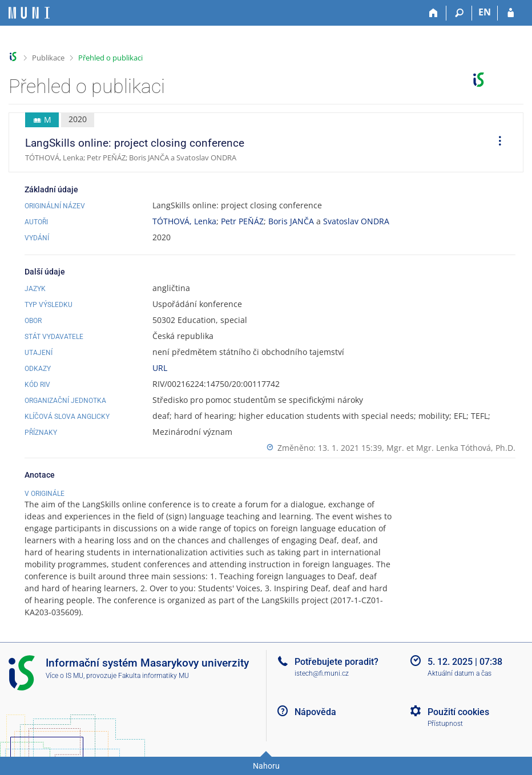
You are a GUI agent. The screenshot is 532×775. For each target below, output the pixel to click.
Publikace (48, 58)
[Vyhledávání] (459, 13)
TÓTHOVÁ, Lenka (184, 221)
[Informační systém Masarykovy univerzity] (29, 13)
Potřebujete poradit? (336, 662)
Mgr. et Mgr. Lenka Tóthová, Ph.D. (451, 448)
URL (160, 368)
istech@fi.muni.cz (322, 673)
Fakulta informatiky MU (154, 676)
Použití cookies (458, 712)
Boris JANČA (291, 221)
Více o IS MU (65, 676)
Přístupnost (445, 724)
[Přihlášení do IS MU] (511, 13)
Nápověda (315, 712)
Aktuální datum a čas (460, 673)
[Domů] (434, 13)
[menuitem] (496, 143)
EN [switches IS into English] (485, 12)
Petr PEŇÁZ (242, 221)
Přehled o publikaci (110, 58)
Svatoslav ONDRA (356, 221)
